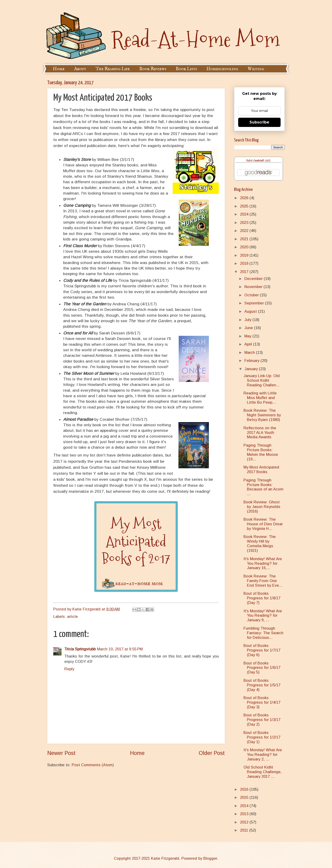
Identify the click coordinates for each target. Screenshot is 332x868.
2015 (245, 797)
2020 (245, 247)
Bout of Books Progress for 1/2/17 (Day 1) (262, 737)
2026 (245, 198)
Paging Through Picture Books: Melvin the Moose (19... (261, 452)
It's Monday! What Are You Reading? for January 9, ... (263, 616)
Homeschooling (222, 69)
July (248, 320)
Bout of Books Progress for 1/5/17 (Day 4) (262, 685)
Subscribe (259, 122)
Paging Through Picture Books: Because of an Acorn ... (263, 487)
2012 (245, 822)
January (252, 369)
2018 (245, 263)
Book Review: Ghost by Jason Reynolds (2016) (262, 507)
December (254, 279)
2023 (245, 223)
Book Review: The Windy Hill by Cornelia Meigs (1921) (260, 544)
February (252, 361)
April (249, 344)
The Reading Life (113, 69)
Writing (256, 69)
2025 (245, 206)
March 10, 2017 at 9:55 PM (120, 649)
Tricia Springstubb (80, 649)
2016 (245, 789)
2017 (245, 272)
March (250, 353)
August (251, 311)
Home (59, 69)
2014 (245, 806)
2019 (245, 255)
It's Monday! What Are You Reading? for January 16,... (263, 563)
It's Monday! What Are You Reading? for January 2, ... (263, 755)
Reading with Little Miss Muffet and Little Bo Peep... (260, 398)
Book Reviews (153, 69)
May (248, 336)
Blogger (210, 858)
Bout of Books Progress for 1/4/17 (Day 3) (262, 702)
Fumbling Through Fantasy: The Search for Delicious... (263, 633)
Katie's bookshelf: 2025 (258, 161)
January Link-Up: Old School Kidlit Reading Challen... (262, 380)
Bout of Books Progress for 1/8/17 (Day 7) (262, 598)
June (249, 328)
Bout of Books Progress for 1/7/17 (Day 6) (262, 650)
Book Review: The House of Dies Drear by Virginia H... (263, 524)
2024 (245, 214)
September (255, 303)
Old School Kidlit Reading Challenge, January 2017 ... (263, 772)
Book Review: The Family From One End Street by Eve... (263, 581)
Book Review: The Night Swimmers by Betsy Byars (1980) (262, 415)
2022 (245, 231)
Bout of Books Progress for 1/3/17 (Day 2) (262, 720)
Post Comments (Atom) (93, 765)
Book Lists (186, 69)
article (73, 617)
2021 (245, 239)
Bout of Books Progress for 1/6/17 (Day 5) (262, 668)
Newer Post (61, 753)
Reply (69, 669)
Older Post (212, 753)
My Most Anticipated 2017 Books (261, 470)
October (252, 295)
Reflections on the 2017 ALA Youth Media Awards (260, 433)
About (80, 69)
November (254, 287)
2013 (245, 814)
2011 (245, 830)
